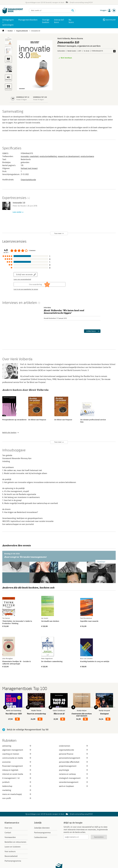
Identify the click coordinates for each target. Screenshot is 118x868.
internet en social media (17, 774)
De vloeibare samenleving (52, 661)
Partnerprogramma (13, 861)
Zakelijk (38, 823)
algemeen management (17, 750)
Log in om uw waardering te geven (26, 289)
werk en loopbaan (73, 786)
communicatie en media (17, 758)
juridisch (17, 782)
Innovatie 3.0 (36, 31)
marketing (17, 790)
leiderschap (17, 786)
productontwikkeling (48, 156)
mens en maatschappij (17, 794)
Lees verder (17, 212)
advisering (17, 746)
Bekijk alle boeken (9, 433)
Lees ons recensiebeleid (22, 279)
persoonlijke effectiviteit (73, 762)
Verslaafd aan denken (50, 621)
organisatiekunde (73, 750)
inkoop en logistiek (17, 770)
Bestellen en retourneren (15, 842)
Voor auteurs (10, 851)
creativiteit (34, 156)
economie (17, 762)
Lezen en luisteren (13, 847)
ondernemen (73, 746)
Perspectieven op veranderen (14, 420)
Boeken (10, 31)
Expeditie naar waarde (89, 621)
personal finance (73, 754)
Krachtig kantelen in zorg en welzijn (95, 661)
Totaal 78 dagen (38, 100)
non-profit (17, 798)
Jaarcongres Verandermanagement (25, 557)
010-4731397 (111, 20)
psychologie (73, 770)
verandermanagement (73, 782)
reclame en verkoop (73, 774)
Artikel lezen (91, 331)
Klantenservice (12, 823)
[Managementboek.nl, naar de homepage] (13, 13)
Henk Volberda (64, 39)
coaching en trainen (17, 754)
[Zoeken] (50, 10)
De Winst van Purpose (37, 420)
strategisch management (73, 778)
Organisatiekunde (22, 31)
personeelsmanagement (73, 758)
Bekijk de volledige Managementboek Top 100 (28, 730)
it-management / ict (17, 778)
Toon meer (58, 233)
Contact (8, 833)
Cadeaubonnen (41, 837)
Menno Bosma (77, 39)
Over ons (8, 828)
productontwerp (87, 156)
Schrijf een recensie (24, 274)
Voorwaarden (10, 837)
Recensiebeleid (11, 856)
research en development (69, 156)
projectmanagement (73, 766)
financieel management (17, 766)
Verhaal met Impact (29, 168)
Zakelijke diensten (42, 828)
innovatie (25, 156)
